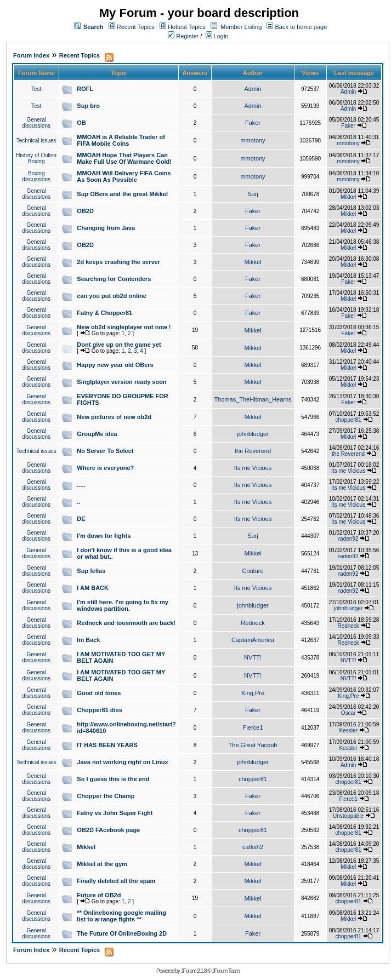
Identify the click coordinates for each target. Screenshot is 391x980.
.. (78, 502)
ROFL (85, 89)
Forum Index (31, 55)
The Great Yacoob (253, 745)
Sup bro (88, 106)
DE (81, 519)
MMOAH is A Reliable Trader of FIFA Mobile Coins (121, 140)
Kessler (348, 730)
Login (217, 36)
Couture (253, 571)
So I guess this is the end (113, 779)
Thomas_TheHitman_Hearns (253, 399)
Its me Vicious (253, 468)
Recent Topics (136, 27)
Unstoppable (348, 816)
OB (81, 123)
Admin (253, 89)
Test (36, 89)
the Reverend (253, 451)
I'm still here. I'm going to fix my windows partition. (123, 605)
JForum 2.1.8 (194, 971)
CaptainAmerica (253, 640)
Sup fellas (91, 571)
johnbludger (253, 434)
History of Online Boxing (36, 158)
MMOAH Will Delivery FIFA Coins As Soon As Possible (124, 176)
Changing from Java (106, 228)
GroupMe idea (97, 434)
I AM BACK (93, 588)
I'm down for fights (104, 536)
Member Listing (241, 27)
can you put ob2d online (112, 296)
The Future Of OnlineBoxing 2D (122, 933)
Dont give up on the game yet (119, 345)
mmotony (253, 140)
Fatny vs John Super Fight (115, 813)
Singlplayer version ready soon (121, 382)
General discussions (36, 123)
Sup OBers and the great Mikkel (122, 194)
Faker (253, 123)
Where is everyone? (105, 468)
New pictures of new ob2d (114, 417)
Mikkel (348, 197)
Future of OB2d (99, 895)
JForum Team (225, 971)
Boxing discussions (36, 176)
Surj (253, 194)
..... (81, 485)
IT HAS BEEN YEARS (107, 745)
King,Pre (253, 693)
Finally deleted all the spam (116, 881)
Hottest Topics (187, 27)
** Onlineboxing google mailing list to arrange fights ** (121, 916)
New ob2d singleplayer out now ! (124, 327)
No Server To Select (105, 451)
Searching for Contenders (114, 279)
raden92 (348, 539)
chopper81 (348, 420)
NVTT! (253, 657)
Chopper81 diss (100, 710)
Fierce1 (253, 727)
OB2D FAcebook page (108, 830)
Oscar (348, 713)
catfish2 (253, 847)
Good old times (99, 693)
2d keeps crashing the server (118, 262)
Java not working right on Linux (122, 762)
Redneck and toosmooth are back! (126, 623)
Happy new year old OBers (115, 365)
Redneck (253, 623)
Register (183, 36)
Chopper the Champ (106, 796)
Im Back (88, 640)
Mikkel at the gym (102, 864)
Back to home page (301, 27)
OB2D (85, 211)
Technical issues (36, 141)
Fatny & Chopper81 (104, 313)
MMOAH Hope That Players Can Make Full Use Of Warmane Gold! (124, 158)
